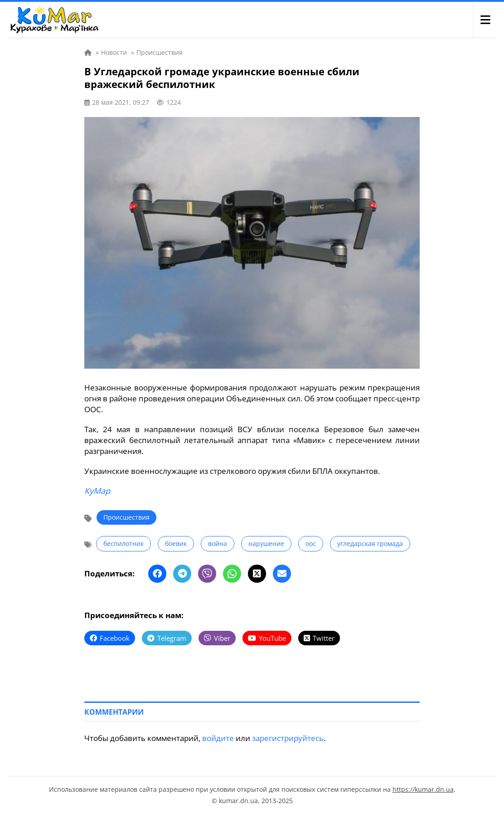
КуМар (97, 491)
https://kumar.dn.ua (423, 789)
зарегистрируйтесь (288, 738)
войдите (218, 738)
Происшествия (126, 517)
